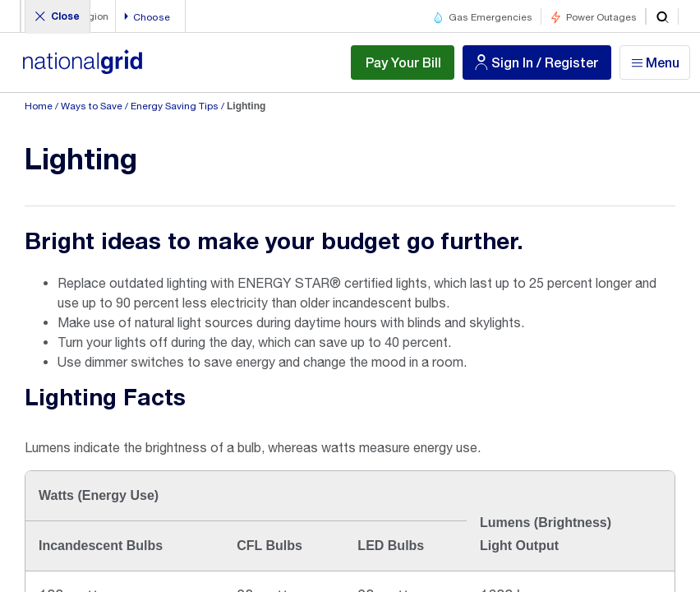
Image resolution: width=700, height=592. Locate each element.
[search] (662, 16)
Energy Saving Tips (175, 106)
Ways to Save (92, 106)
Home (39, 106)
